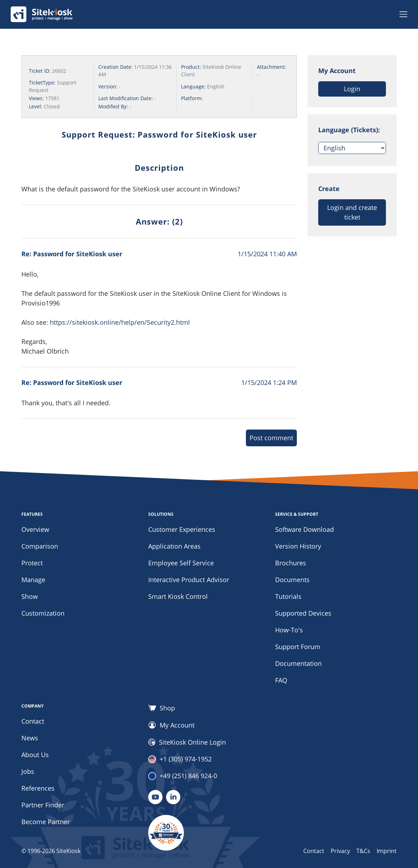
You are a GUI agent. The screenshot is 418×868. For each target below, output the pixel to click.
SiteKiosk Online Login (187, 742)
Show (30, 596)
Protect (32, 563)
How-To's (289, 630)
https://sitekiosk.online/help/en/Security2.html (120, 322)
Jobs (28, 771)
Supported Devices (303, 613)
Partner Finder (43, 805)
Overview (35, 529)
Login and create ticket (352, 212)
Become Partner (46, 822)
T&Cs (363, 851)
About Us (35, 755)
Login (352, 89)
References (38, 788)
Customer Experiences (182, 529)
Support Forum (298, 647)
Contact (33, 721)
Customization (43, 613)
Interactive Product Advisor (189, 580)
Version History (298, 546)
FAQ (281, 680)
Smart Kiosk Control (178, 596)
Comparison (40, 546)
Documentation (298, 663)
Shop (162, 708)
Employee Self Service (181, 563)
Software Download (305, 529)
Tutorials (288, 596)
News (30, 738)
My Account (171, 725)
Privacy (340, 851)
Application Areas (174, 546)
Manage (33, 580)
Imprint (387, 851)
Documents (292, 580)
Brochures (291, 563)
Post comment (271, 438)
